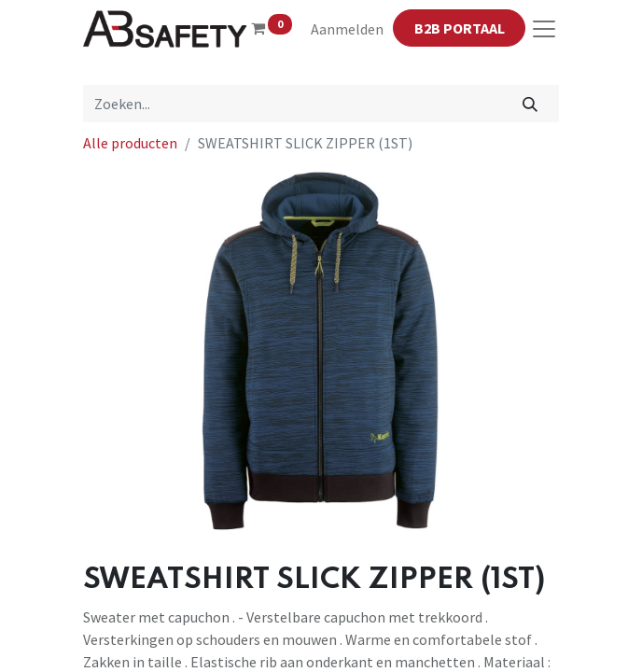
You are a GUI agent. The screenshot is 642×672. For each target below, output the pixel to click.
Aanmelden (347, 29)
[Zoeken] (530, 104)
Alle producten (130, 143)
